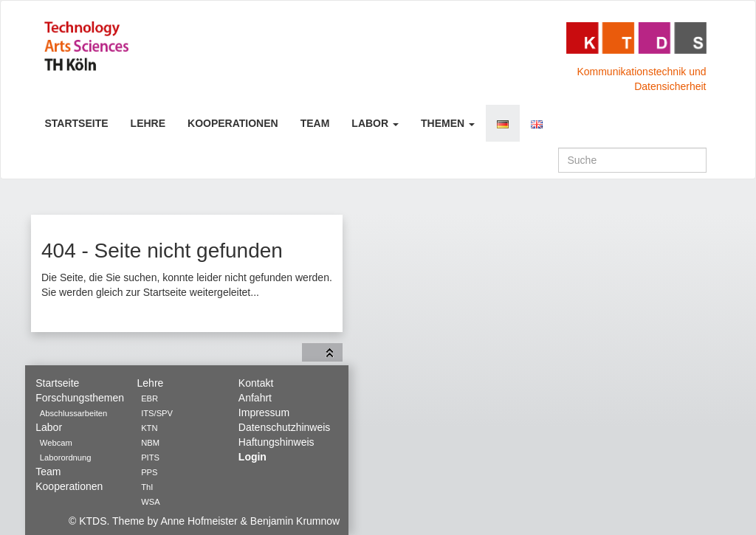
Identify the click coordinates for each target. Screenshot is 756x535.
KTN (149, 428)
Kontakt (256, 383)
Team (315, 123)
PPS (149, 472)
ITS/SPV (157, 413)
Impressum (264, 413)
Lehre (148, 123)
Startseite (77, 123)
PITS (150, 458)
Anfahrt (255, 398)
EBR (150, 398)
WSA (150, 502)
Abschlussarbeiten (73, 413)
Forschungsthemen (80, 398)
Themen (448, 123)
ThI (147, 487)
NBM (150, 443)
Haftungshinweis (276, 442)
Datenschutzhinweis (285, 427)
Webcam (56, 443)
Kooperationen (233, 123)
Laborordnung (66, 458)
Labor (375, 123)
